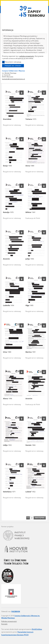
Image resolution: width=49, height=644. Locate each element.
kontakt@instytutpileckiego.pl (14, 79)
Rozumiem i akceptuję (12, 62)
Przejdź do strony (13, 66)
